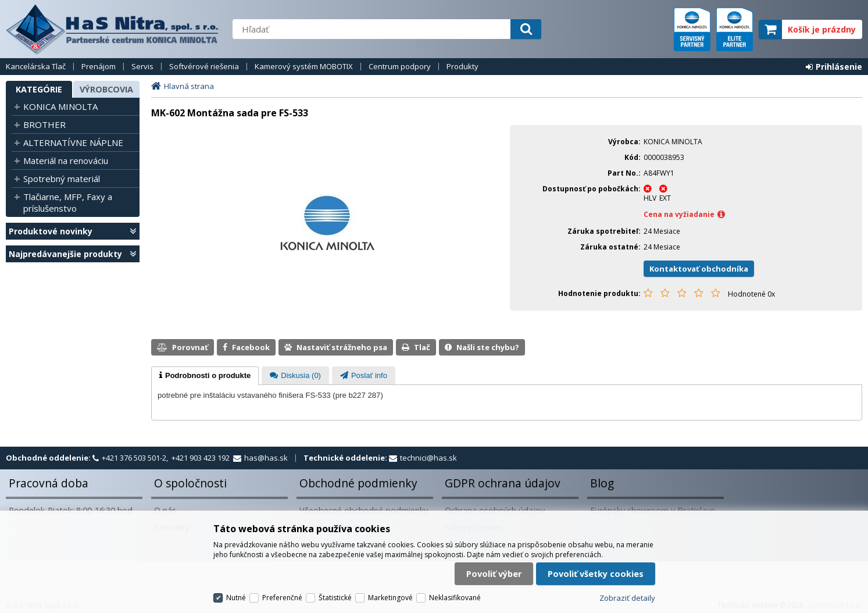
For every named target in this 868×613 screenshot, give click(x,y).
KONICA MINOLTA (60, 106)
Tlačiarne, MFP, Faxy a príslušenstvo (68, 202)
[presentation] (205, 376)
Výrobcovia (106, 89)
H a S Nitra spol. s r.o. (113, 29)
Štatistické (335, 598)
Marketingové (390, 598)
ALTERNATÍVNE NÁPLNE (73, 142)
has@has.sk (266, 458)
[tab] (205, 376)
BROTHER (44, 124)
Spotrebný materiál (62, 179)
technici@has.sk (428, 458)
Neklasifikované (455, 598)
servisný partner (692, 29)
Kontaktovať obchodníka (699, 269)
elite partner (735, 29)
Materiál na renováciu (66, 161)
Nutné (236, 598)
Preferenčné (282, 598)
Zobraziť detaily (627, 598)
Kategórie (39, 89)
